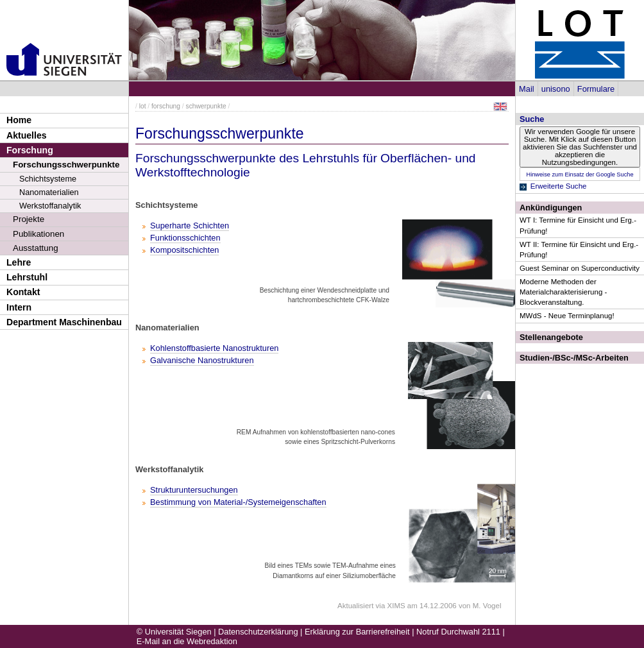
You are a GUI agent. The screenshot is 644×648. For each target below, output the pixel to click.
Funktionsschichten (185, 238)
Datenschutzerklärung (258, 632)
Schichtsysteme (48, 179)
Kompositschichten (184, 250)
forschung (166, 106)
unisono (556, 89)
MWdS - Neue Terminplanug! (567, 316)
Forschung (30, 150)
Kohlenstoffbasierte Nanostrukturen (214, 348)
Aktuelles (27, 135)
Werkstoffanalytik (50, 206)
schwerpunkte (206, 106)
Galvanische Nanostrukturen (202, 360)
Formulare (596, 89)
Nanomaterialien (49, 192)
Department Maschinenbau (64, 322)
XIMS (396, 606)
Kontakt (23, 292)
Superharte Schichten (190, 226)
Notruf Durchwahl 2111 (458, 632)
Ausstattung (36, 248)
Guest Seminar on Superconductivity (580, 268)
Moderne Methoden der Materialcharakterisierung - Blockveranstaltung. (563, 292)
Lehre (19, 262)
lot (143, 106)
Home (19, 120)
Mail (526, 89)
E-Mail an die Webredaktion (187, 641)
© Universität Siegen (174, 632)
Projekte (29, 219)
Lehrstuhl (27, 277)
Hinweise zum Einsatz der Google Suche (580, 175)
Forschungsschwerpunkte (66, 165)
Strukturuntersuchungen (194, 490)
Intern (19, 307)
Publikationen (38, 234)
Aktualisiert (355, 606)
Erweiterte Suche (559, 186)
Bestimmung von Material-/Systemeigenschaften (238, 502)
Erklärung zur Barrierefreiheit (357, 632)
